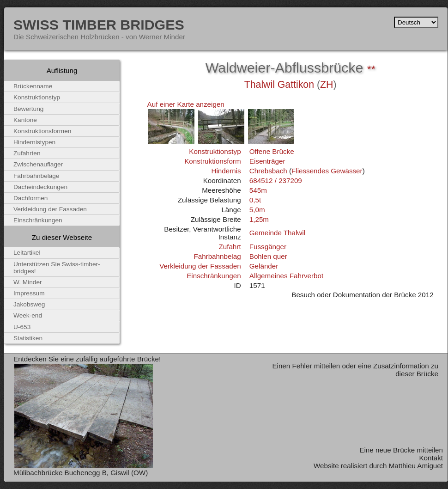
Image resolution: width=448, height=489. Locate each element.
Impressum (29, 293)
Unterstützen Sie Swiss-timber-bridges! (57, 268)
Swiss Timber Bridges (99, 24)
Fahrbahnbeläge (36, 176)
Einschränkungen (214, 276)
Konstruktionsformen (42, 131)
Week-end (28, 315)
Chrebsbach (268, 171)
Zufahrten (27, 153)
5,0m (257, 210)
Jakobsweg (29, 304)
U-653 (22, 327)
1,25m (259, 219)
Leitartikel (27, 253)
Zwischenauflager (38, 164)
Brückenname (33, 86)
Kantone (25, 120)
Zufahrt (230, 247)
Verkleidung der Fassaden (200, 266)
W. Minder (28, 282)
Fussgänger (268, 247)
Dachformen (30, 198)
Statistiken (28, 338)
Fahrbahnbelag (217, 256)
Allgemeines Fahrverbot (286, 276)
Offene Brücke (272, 151)
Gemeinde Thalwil (277, 233)
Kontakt (431, 458)
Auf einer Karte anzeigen (186, 104)
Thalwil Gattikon (279, 85)
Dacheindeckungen (40, 187)
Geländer (264, 266)
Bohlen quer (268, 256)
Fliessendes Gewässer (327, 171)
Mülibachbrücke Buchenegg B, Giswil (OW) (81, 473)
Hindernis (226, 171)
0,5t (255, 200)
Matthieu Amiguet (416, 466)
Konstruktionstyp (215, 151)
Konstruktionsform (212, 161)
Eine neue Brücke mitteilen (401, 450)
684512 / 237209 (276, 180)
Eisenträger (267, 161)
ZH (327, 85)
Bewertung (28, 109)
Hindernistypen (34, 142)
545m (258, 190)
